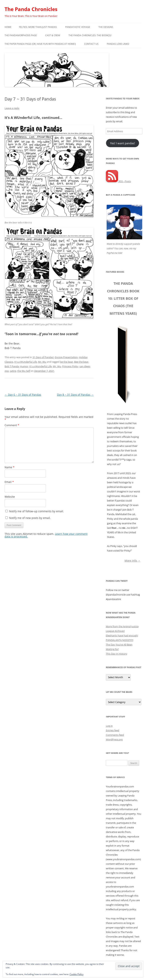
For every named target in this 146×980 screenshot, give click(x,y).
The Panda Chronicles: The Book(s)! (90, 35)
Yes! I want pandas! (123, 143)
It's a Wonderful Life (40, 366)
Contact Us (91, 44)
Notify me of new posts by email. (30, 518)
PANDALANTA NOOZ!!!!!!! (120, 640)
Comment (12, 425)
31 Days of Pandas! (43, 357)
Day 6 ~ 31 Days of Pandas (23, 395)
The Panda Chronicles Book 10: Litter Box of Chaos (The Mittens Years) (123, 298)
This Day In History (117, 654)
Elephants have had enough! (122, 636)
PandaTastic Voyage (78, 27)
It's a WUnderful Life (26, 362)
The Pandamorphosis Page (21, 35)
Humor (24, 366)
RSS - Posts (118, 181)
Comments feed (115, 735)
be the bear (67, 362)
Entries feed (113, 730)
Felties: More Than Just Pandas (38, 27)
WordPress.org (114, 739)
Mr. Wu (42, 362)
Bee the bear (81, 362)
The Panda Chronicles (31, 9)
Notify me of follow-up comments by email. (36, 511)
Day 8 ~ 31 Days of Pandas (75, 395)
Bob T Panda (12, 366)
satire (13, 371)
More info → (132, 560)
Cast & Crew (53, 35)
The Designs (106, 27)
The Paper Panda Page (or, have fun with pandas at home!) (40, 44)
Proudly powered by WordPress (21, 978)
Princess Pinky (70, 366)
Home (8, 27)
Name (10, 467)
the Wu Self (24, 371)
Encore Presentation (66, 357)
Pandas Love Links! (118, 44)
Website (10, 497)
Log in (109, 726)
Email (9, 482)
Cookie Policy (77, 974)
